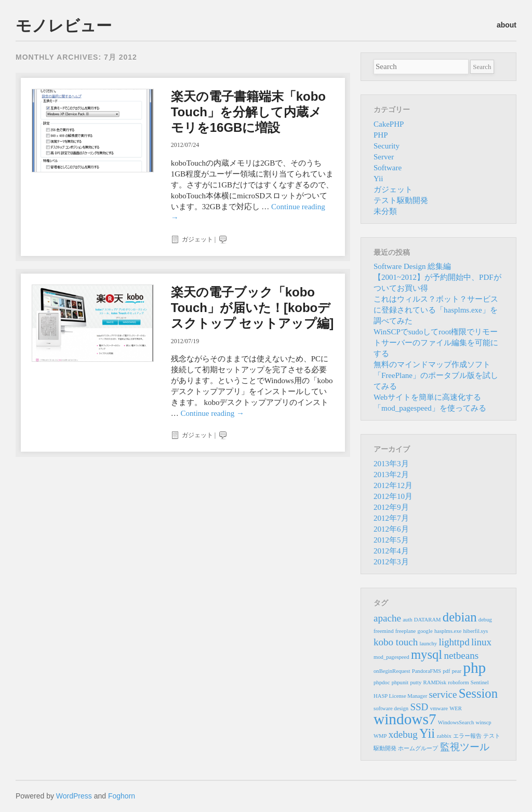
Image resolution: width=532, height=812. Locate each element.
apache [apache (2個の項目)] (387, 618)
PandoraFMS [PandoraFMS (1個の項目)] (427, 671)
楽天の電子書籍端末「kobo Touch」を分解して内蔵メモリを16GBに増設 (248, 112)
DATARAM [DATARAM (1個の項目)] (428, 620)
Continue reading (212, 413)
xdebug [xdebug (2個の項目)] (403, 734)
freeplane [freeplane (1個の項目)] (406, 631)
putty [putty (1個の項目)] (416, 682)
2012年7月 (391, 518)
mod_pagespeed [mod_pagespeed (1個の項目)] (391, 657)
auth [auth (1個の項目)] (407, 620)
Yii (378, 179)
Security (387, 146)
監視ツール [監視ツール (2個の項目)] (465, 747)
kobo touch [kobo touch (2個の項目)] (396, 642)
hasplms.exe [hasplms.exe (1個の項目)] (448, 631)
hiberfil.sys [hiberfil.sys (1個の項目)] (476, 631)
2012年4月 (391, 551)
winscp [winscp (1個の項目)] (484, 722)
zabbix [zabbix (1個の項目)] (444, 736)
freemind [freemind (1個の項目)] (383, 631)
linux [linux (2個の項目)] (481, 642)
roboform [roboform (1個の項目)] (458, 682)
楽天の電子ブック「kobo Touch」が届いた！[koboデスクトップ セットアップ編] (252, 308)
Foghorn (122, 796)
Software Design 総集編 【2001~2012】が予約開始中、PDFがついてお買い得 (437, 277)
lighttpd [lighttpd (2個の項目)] (454, 642)
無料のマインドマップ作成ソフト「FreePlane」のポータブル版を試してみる (436, 375)
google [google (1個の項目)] (425, 631)
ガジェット (197, 239)
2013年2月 (391, 475)
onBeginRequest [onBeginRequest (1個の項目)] (392, 671)
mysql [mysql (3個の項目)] (427, 654)
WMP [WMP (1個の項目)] (380, 736)
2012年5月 (391, 540)
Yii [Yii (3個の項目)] (427, 733)
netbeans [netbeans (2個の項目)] (461, 655)
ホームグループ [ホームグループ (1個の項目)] (418, 748)
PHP (381, 135)
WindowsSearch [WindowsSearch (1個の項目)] (456, 722)
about (507, 25)
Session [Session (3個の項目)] (478, 693)
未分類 (385, 211)
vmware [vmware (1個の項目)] (439, 708)
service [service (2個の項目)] (443, 694)
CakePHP (389, 124)
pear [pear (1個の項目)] (457, 671)
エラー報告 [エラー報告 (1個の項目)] (467, 736)
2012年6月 (391, 529)
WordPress (74, 796)
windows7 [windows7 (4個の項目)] (405, 719)
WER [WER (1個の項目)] (456, 708)
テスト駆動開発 (401, 200)
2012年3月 (391, 562)
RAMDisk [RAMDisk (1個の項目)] (435, 682)
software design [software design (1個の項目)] (391, 708)
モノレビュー (64, 26)
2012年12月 (393, 485)
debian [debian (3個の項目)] (460, 617)
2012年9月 (391, 507)
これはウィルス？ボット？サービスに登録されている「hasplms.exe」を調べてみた (436, 310)
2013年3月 (391, 464)
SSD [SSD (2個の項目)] (419, 707)
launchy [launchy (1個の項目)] (428, 644)
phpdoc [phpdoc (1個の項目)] (382, 682)
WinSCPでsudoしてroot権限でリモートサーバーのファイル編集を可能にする (436, 343)
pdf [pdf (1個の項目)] (446, 671)
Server (384, 157)
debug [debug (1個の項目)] (485, 620)
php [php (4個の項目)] (474, 668)
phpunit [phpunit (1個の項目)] (400, 682)
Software (388, 168)
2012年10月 (393, 496)
